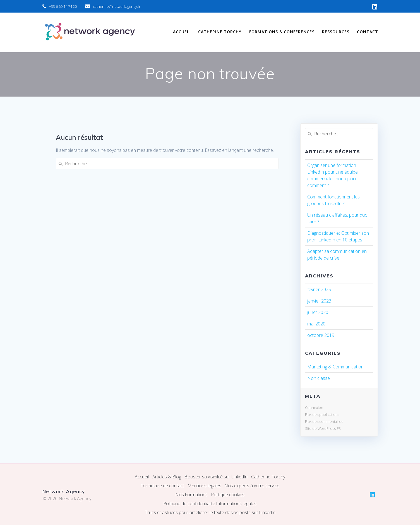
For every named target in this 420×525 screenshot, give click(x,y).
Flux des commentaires (324, 421)
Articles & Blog (166, 477)
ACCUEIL (182, 32)
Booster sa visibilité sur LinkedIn (216, 477)
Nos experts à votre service (252, 486)
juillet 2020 (318, 312)
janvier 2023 (319, 301)
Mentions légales (204, 486)
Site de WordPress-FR (323, 428)
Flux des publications (322, 414)
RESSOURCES (336, 32)
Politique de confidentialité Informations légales (210, 504)
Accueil (141, 477)
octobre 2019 (321, 335)
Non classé (319, 378)
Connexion (314, 407)
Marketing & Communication (335, 367)
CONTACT (368, 32)
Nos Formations (192, 495)
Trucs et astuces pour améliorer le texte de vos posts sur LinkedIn (210, 512)
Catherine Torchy (269, 477)
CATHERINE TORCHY (220, 32)
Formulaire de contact (162, 486)
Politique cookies (228, 495)
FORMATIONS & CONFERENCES (282, 32)
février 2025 (319, 289)
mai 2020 (316, 324)
